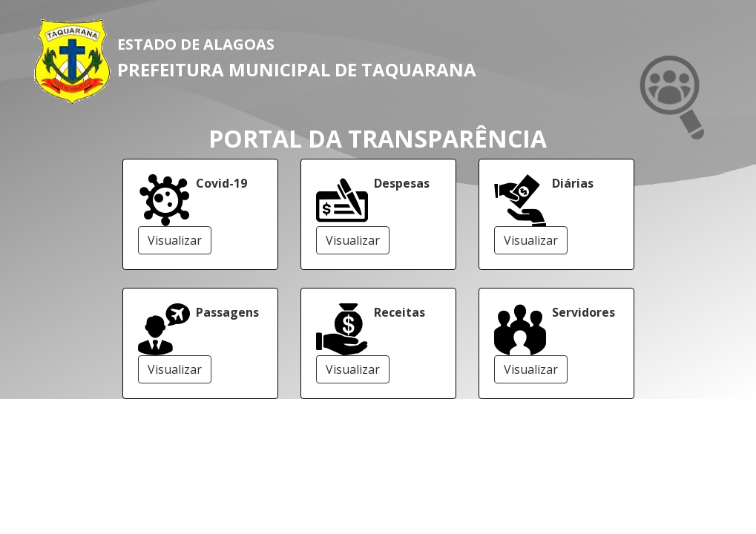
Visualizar (175, 240)
